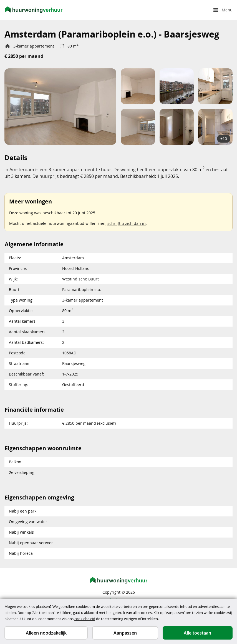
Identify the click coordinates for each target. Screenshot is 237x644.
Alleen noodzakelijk (46, 633)
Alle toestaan (197, 633)
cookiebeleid (85, 619)
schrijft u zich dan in (127, 223)
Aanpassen (125, 633)
